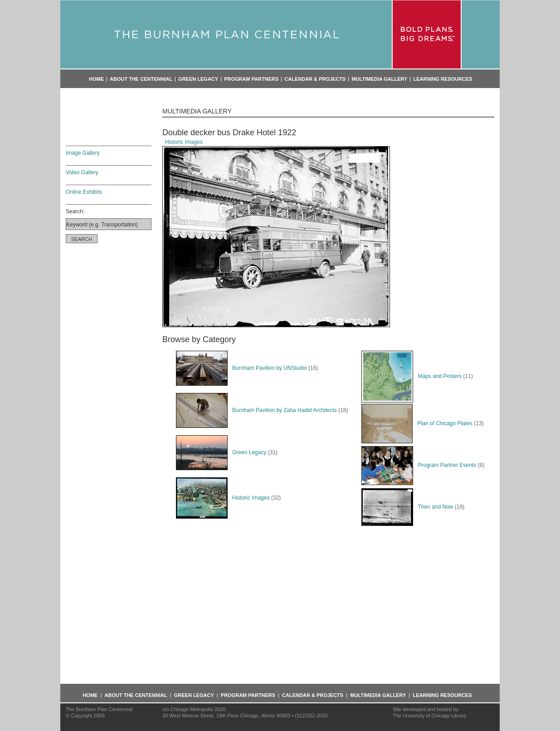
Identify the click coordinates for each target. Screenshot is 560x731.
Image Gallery (83, 153)
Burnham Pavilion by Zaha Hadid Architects (256, 410)
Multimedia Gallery (379, 79)
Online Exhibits (84, 192)
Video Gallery (82, 172)
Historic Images (184, 142)
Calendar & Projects (315, 79)
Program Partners (251, 79)
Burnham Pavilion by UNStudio (241, 368)
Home (96, 79)
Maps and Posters (411, 376)
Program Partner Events (419, 465)
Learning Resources (443, 79)
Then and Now (407, 507)
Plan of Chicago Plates (417, 423)
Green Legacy (198, 79)
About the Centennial (141, 79)
